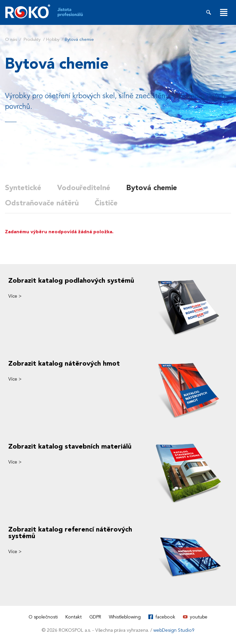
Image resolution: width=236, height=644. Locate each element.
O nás (11, 39)
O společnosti (43, 617)
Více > (15, 296)
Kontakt (74, 617)
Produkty (32, 39)
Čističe (106, 203)
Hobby (53, 39)
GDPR (95, 617)
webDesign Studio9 (174, 630)
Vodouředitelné (84, 188)
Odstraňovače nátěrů (42, 203)
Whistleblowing (125, 617)
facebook (165, 617)
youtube (199, 617)
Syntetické (23, 188)
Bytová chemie (152, 188)
